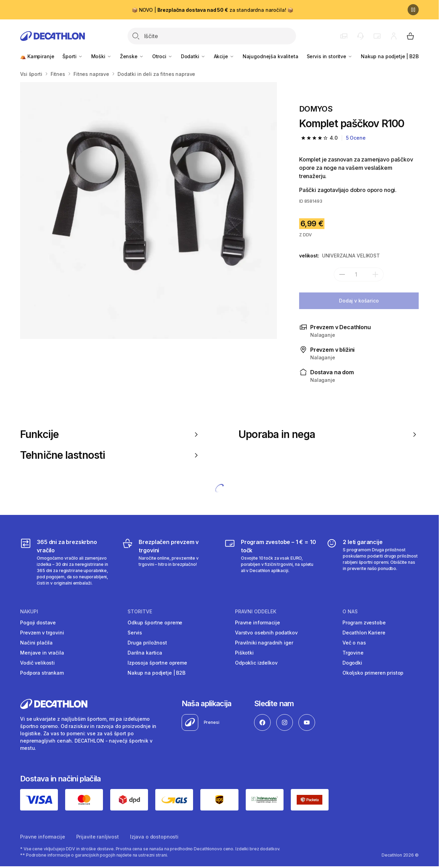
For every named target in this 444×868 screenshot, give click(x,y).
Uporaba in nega (329, 434)
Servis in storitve (330, 56)
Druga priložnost (147, 643)
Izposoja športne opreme (157, 663)
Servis (135, 633)
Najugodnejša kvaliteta (271, 56)
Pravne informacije (257, 622)
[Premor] (413, 10)
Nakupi (29, 612)
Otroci (162, 56)
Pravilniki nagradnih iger (264, 643)
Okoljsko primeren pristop (373, 673)
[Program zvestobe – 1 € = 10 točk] (271, 562)
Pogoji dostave (38, 622)
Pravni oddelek (256, 612)
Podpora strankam (42, 673)
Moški (101, 56)
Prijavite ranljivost (98, 837)
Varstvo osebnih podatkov (266, 633)
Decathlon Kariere (364, 633)
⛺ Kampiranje (37, 56)
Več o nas (354, 643)
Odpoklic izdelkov (256, 663)
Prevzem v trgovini (42, 633)
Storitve (140, 612)
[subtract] (342, 274)
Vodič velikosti (37, 663)
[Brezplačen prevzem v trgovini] (168, 562)
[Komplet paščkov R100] (149, 211)
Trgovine (353, 653)
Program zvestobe (364, 622)
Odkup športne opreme (155, 622)
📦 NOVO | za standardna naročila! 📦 (212, 10)
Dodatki (193, 56)
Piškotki (244, 653)
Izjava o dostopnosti (154, 837)
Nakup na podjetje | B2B (390, 56)
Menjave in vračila (42, 653)
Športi (72, 56)
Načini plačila (36, 643)
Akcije (224, 56)
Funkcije (110, 434)
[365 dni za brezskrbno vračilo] (66, 562)
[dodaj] (375, 274)
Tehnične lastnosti (110, 455)
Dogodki (352, 663)
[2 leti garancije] (372, 562)
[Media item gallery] (149, 211)
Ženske (132, 56)
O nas (350, 612)
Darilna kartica (145, 653)
